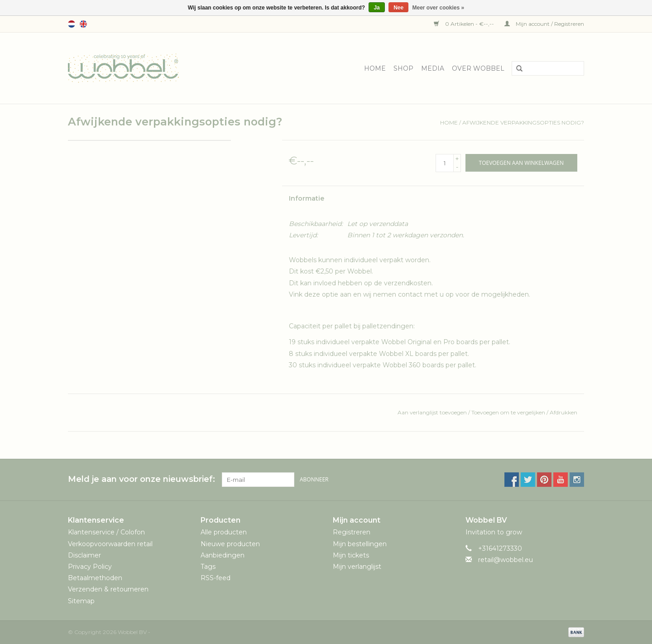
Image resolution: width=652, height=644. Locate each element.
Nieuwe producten (230, 544)
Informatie (307, 198)
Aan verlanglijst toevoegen (433, 412)
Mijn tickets (351, 555)
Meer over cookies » (439, 8)
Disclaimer (84, 555)
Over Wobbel (478, 68)
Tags (208, 567)
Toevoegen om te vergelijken (509, 412)
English (83, 24)
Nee (398, 8)
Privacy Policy (90, 567)
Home (375, 68)
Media (433, 68)
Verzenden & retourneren (108, 589)
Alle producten (224, 532)
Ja (376, 8)
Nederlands (72, 24)
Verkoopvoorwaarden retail (110, 544)
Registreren (352, 532)
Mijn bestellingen (360, 544)
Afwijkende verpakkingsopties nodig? (523, 123)
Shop (403, 68)
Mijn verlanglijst (357, 567)
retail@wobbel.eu (506, 560)
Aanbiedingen (223, 555)
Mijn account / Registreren (544, 24)
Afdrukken (563, 412)
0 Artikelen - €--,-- (465, 24)
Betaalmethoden (95, 578)
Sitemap (81, 601)
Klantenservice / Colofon (106, 532)
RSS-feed (216, 578)
